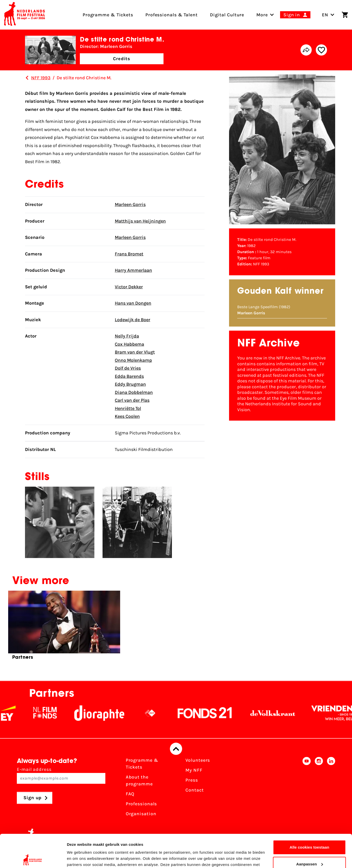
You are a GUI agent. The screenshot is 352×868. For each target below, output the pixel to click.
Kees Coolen (127, 416)
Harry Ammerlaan (133, 270)
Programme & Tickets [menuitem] (108, 15)
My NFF (194, 770)
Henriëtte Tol (128, 408)
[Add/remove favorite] (321, 50)
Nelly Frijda (127, 336)
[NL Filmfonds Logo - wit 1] (54, 713)
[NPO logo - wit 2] (159, 713)
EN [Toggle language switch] (328, 15)
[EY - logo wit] (18, 713)
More (262, 15)
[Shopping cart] (345, 15)
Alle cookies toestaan (309, 814)
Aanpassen (310, 831)
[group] (64, 627)
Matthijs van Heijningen (140, 221)
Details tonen (79, 858)
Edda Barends (129, 376)
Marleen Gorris (130, 204)
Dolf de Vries (128, 368)
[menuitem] (262, 15)
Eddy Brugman (130, 384)
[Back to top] (176, 749)
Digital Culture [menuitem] (227, 15)
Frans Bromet (129, 254)
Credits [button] (122, 59)
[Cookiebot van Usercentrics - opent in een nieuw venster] (33, 858)
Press (192, 780)
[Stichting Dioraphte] (109, 713)
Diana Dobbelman (134, 392)
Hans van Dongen (133, 303)
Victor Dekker (129, 287)
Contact (194, 790)
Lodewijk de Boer (133, 320)
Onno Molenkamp (133, 360)
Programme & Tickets (142, 764)
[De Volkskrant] (282, 713)
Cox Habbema (129, 344)
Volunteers (198, 760)
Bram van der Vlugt (135, 352)
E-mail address (61, 775)
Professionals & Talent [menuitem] (172, 15)
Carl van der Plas (132, 400)
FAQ (130, 794)
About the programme (139, 781)
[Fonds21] (214, 713)
